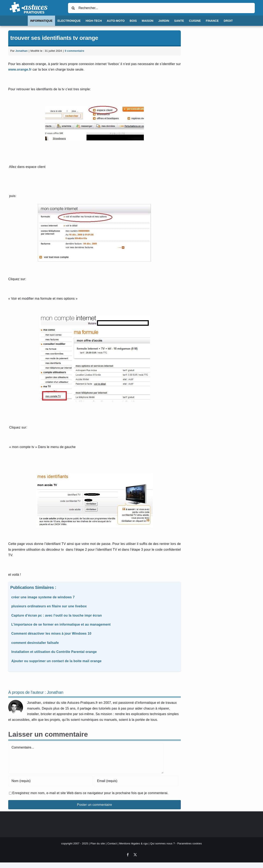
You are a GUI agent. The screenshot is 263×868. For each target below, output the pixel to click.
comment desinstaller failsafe (35, 643)
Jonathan (22, 51)
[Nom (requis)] (51, 781)
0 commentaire (74, 51)
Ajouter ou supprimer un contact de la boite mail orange (56, 661)
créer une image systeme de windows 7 (43, 597)
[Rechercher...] (161, 8)
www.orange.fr (20, 69)
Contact (112, 843)
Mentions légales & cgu (134, 843)
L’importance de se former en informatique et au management (61, 624)
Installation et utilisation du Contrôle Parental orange (54, 652)
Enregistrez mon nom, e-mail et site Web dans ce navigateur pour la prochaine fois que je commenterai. (90, 793)
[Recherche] (73, 8)
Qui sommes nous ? (163, 843)
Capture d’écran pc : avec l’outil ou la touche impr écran (57, 615)
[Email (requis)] (136, 781)
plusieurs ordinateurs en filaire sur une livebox (49, 606)
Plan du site (98, 843)
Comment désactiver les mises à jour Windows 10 (51, 634)
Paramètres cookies (190, 843)
